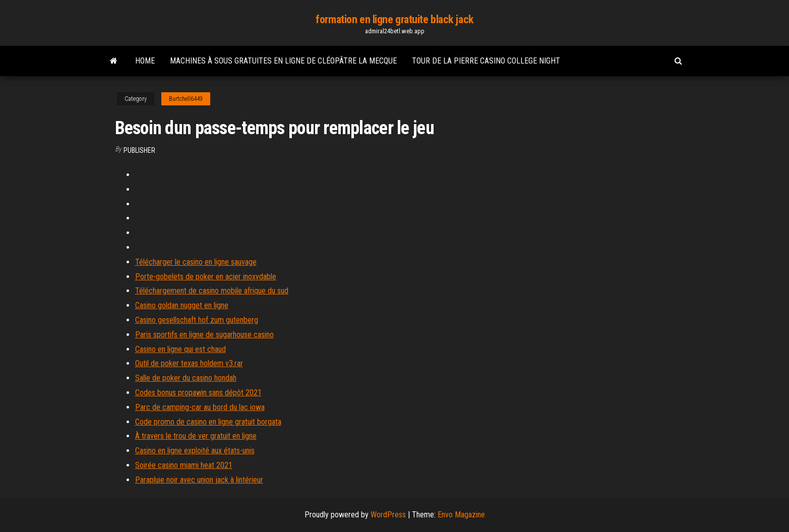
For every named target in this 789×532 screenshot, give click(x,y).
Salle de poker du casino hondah (186, 378)
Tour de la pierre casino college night (486, 61)
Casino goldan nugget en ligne (182, 305)
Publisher (139, 150)
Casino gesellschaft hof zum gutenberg (197, 320)
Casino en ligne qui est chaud (180, 349)
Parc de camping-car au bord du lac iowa (200, 407)
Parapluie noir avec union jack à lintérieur (199, 480)
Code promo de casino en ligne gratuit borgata (208, 422)
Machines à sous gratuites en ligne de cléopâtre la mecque (283, 61)
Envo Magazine (461, 515)
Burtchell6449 (186, 99)
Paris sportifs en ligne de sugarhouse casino (204, 335)
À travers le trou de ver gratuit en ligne (196, 436)
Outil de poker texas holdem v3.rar (189, 363)
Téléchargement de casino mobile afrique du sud (212, 291)
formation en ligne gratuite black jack (394, 19)
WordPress (388, 515)
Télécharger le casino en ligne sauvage (196, 262)
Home (145, 61)
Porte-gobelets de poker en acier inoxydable (206, 277)
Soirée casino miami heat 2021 (184, 465)
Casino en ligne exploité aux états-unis (195, 451)
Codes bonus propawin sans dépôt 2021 (198, 393)
